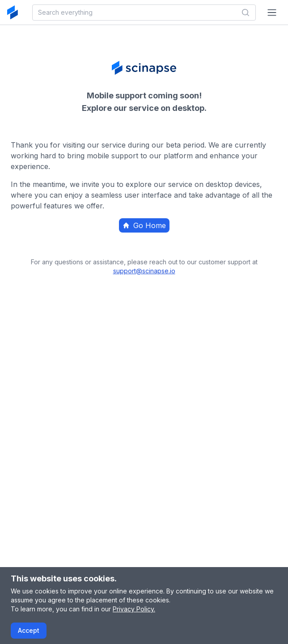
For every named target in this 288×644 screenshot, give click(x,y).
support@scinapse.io (144, 271)
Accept (29, 630)
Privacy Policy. (134, 609)
